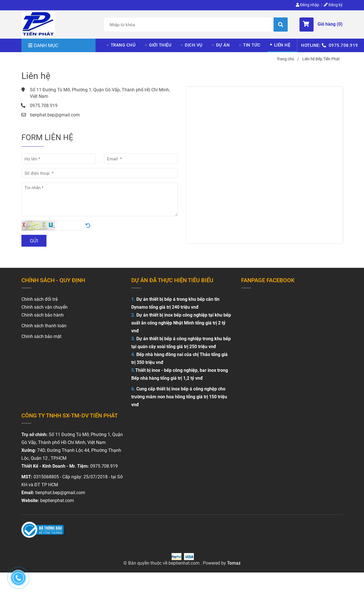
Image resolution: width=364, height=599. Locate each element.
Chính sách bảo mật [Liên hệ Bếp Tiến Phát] (41, 336)
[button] (321, 25)
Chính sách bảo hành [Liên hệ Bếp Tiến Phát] (43, 315)
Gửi (34, 241)
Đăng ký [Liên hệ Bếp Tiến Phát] (333, 5)
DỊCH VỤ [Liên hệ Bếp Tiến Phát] (194, 45)
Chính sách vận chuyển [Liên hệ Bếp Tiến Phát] (45, 307)
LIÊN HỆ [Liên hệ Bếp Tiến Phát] (282, 45)
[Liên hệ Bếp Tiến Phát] (38, 24)
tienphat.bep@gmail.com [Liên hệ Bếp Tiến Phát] (55, 115)
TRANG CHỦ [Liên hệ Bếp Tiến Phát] (123, 45)
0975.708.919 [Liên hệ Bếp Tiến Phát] (343, 45)
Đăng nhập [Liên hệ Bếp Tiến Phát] (308, 5)
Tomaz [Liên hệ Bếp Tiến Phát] (234, 563)
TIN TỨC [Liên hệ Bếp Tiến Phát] (252, 45)
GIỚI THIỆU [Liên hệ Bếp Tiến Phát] (160, 45)
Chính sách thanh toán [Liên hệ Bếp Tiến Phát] (44, 326)
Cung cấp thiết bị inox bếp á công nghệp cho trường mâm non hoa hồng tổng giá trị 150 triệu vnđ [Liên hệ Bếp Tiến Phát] (179, 397)
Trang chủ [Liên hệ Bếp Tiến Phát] (288, 59)
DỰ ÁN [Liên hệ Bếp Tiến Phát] (223, 45)
